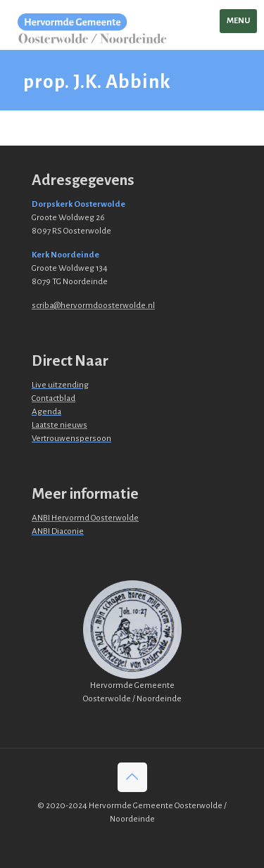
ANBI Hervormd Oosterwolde (85, 518)
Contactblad (54, 398)
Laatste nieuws (59, 425)
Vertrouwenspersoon (71, 439)
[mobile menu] (238, 21)
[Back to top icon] (132, 777)
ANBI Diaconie (58, 531)
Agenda (46, 412)
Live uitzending (60, 385)
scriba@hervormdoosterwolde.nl (93, 306)
